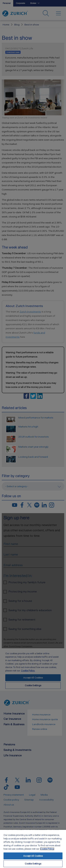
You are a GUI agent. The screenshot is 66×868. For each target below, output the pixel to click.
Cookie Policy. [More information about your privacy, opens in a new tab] (47, 849)
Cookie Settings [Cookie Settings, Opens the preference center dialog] (33, 864)
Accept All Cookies (33, 856)
